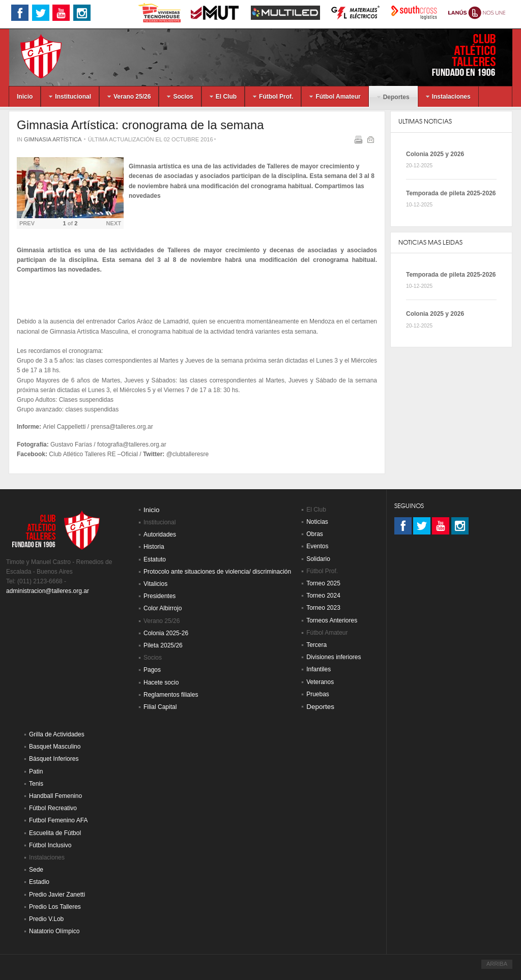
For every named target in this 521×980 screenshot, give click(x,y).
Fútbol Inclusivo (50, 845)
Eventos (317, 546)
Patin (36, 771)
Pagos (152, 670)
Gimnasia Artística (53, 139)
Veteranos (320, 682)
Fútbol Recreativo (53, 808)
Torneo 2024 (323, 596)
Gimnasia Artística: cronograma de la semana (140, 125)
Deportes (320, 707)
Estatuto (155, 559)
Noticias (317, 522)
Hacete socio (161, 682)
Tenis (36, 784)
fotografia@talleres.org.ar (132, 444)
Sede (36, 870)
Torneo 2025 (323, 583)
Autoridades (160, 534)
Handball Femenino (55, 796)
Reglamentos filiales (171, 695)
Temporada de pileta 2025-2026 (451, 193)
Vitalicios (155, 584)
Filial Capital (160, 707)
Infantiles (319, 669)
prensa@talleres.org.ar (122, 427)
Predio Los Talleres (55, 907)
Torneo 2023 (323, 608)
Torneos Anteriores (332, 620)
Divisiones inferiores (334, 657)
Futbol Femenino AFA (58, 820)
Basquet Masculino (55, 747)
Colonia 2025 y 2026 (435, 154)
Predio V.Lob (46, 919)
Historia (154, 547)
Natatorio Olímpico (54, 931)
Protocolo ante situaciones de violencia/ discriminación (217, 572)
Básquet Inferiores (54, 759)
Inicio (152, 510)
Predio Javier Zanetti (57, 895)
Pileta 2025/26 (163, 645)
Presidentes (160, 596)
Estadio (39, 882)
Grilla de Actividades (57, 734)
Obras (315, 534)
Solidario (318, 559)
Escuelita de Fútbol (55, 833)
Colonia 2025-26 (166, 633)
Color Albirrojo (163, 608)
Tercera (316, 645)
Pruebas (318, 694)
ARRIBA (497, 964)
